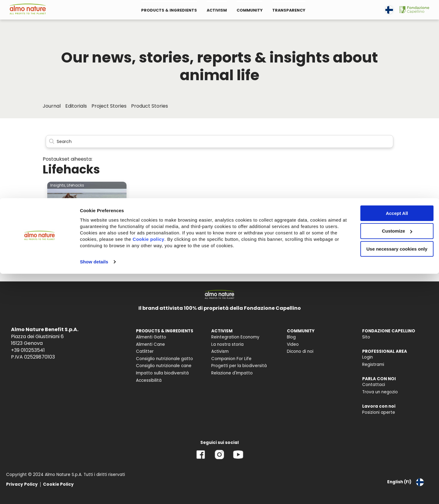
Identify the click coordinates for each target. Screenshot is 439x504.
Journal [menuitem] (52, 106)
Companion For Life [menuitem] (231, 359)
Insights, (58, 185)
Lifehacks (75, 185)
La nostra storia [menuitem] (227, 344)
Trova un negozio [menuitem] (380, 392)
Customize (388, 33)
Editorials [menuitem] (76, 106)
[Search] (220, 142)
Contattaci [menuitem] (374, 385)
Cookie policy (188, 41)
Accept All (388, 15)
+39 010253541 (28, 350)
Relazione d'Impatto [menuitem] (232, 373)
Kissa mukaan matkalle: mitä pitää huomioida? (84, 252)
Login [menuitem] (368, 357)
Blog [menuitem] (291, 337)
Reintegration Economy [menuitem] (235, 337)
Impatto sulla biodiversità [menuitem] (162, 373)
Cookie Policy (58, 484)
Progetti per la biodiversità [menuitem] (239, 366)
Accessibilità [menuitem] (149, 380)
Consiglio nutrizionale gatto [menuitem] (164, 359)
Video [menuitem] (293, 344)
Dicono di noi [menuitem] (300, 351)
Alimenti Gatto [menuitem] (151, 337)
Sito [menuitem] (366, 337)
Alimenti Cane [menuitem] (150, 344)
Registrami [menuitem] (373, 365)
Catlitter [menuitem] (145, 351)
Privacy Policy (22, 484)
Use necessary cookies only (388, 51)
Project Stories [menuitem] (109, 106)
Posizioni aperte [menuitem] (379, 412)
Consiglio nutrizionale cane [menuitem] (164, 366)
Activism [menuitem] (220, 351)
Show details (94, 64)
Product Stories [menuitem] (150, 106)
